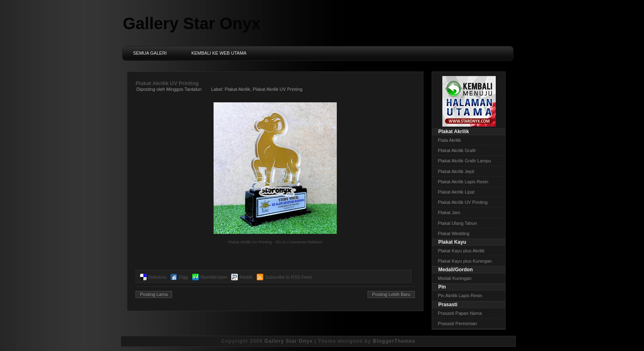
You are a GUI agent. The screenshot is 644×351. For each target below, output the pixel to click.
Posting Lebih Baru (391, 294)
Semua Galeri (150, 53)
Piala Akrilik (449, 140)
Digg (183, 277)
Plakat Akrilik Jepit (456, 171)
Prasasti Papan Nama (460, 313)
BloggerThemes (394, 341)
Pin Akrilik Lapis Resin (460, 296)
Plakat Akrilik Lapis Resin (463, 182)
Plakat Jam (449, 212)
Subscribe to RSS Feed (288, 277)
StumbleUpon (214, 277)
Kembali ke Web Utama (219, 53)
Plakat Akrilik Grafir (457, 150)
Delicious (157, 277)
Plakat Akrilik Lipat (456, 192)
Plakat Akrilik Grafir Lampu (465, 161)
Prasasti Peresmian (457, 323)
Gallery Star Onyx (192, 23)
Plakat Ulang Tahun (457, 223)
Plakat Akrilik (237, 89)
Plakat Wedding (454, 233)
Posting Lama (154, 294)
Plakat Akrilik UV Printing (167, 83)
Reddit (246, 277)
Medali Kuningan (455, 278)
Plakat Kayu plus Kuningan (465, 261)
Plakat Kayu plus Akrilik (461, 251)
